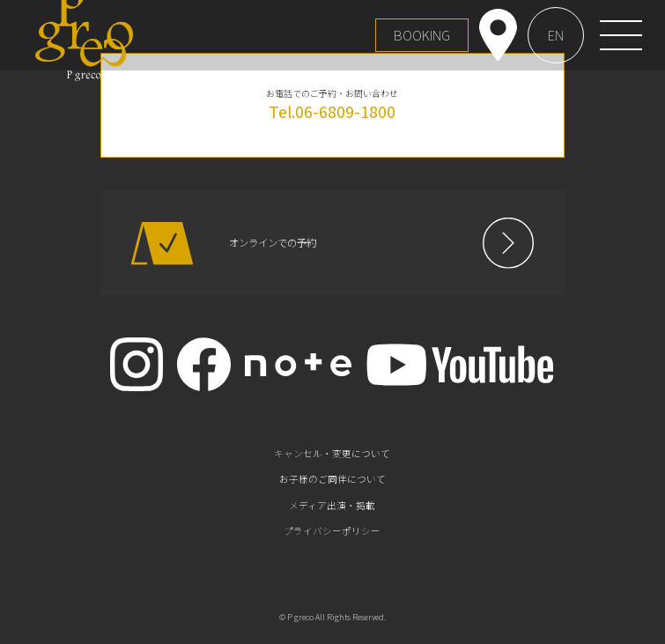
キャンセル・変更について (332, 453)
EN (556, 35)
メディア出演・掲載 (332, 505)
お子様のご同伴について (332, 479)
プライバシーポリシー (332, 531)
